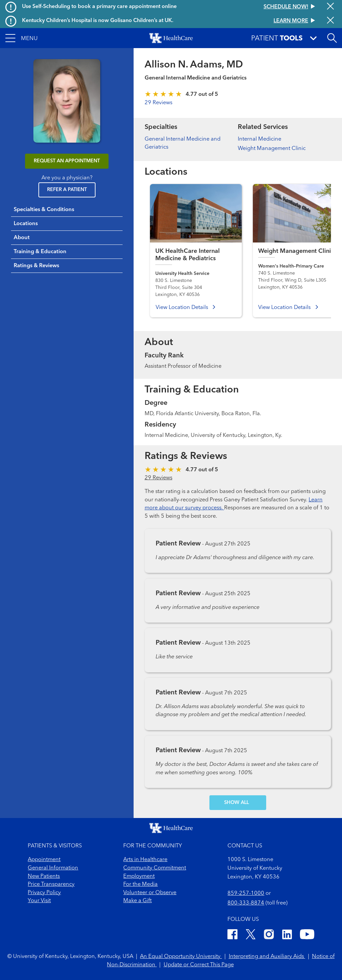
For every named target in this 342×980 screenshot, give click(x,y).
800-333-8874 (246, 903)
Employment (139, 876)
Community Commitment (155, 868)
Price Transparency (51, 884)
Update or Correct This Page (199, 965)
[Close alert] (330, 7)
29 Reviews (158, 103)
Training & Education (40, 252)
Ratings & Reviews (36, 266)
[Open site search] (332, 38)
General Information (53, 868)
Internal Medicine (260, 139)
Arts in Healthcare (145, 860)
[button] (22, 38)
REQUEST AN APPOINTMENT (67, 161)
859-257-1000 (246, 893)
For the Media (140, 884)
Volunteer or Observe (150, 893)
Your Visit (39, 901)
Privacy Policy (44, 893)
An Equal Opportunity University (181, 957)
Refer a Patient (67, 190)
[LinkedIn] (287, 936)
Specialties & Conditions (44, 210)
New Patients (44, 876)
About (22, 238)
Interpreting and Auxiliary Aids (267, 957)
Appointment (44, 860)
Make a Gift (137, 901)
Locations (26, 224)
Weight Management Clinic (272, 149)
